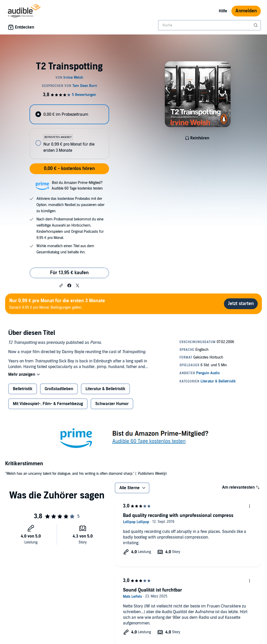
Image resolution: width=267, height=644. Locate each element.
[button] (61, 285)
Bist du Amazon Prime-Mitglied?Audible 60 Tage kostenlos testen (77, 186)
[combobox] (209, 25)
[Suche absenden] (256, 25)
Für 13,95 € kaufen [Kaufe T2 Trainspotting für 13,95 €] (69, 273)
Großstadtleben (59, 389)
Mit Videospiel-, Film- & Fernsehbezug (48, 404)
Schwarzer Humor (112, 404)
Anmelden (246, 11)
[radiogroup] (69, 132)
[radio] (69, 114)
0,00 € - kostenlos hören (69, 169)
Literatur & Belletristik (105, 389)
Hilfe (223, 11)
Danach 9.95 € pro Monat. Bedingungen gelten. (57, 304)
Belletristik (23, 389)
